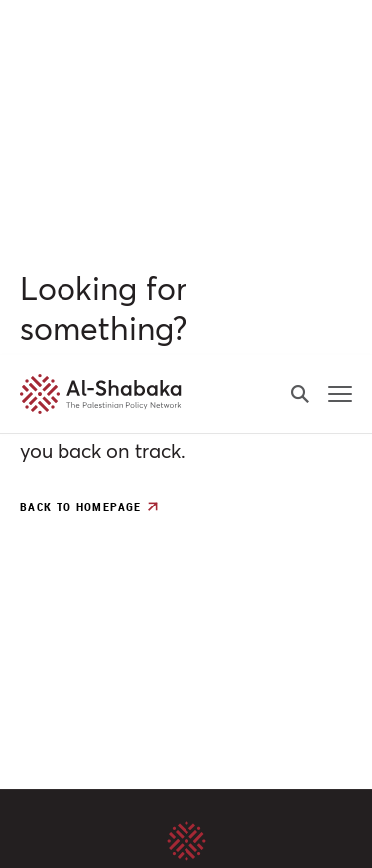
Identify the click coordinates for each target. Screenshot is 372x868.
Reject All (186, 834)
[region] (186, 712)
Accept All (186, 749)
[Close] (359, 565)
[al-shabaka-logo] (54, 40)
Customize (186, 792)
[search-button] (300, 40)
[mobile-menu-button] (340, 40)
